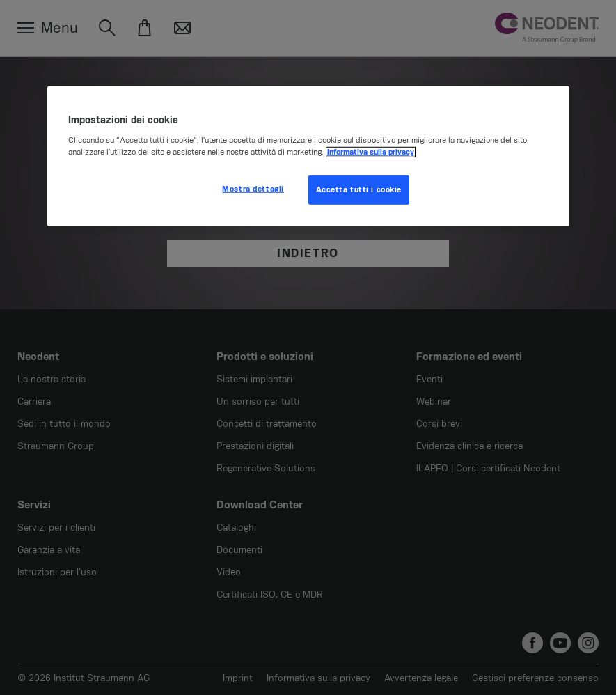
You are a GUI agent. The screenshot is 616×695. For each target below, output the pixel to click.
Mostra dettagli (253, 189)
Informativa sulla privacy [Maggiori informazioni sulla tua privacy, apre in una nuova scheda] (371, 152)
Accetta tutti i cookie (359, 190)
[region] (308, 156)
